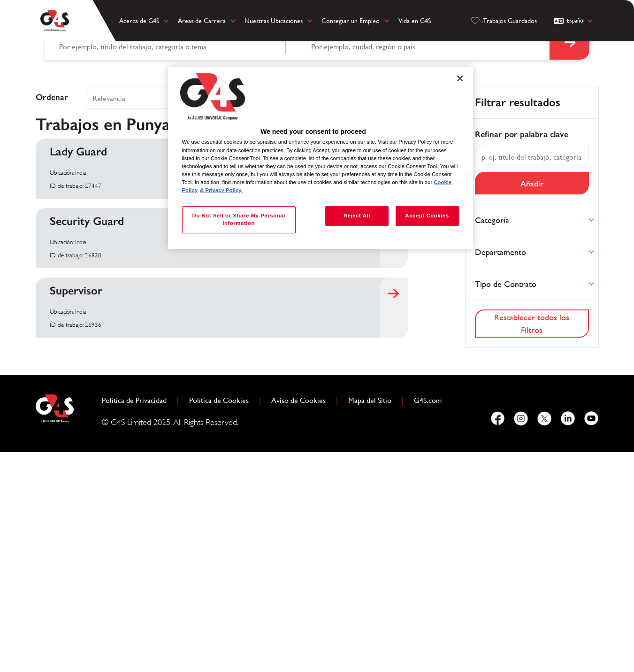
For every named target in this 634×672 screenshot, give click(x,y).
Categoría (492, 440)
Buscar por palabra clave (94, 254)
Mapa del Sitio (370, 620)
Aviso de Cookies (298, 620)
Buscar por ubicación (341, 254)
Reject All (356, 216)
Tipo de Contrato (506, 504)
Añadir (532, 403)
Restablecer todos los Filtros (532, 543)
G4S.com (432, 619)
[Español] (574, 21)
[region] (321, 158)
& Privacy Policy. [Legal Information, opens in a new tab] (221, 190)
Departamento (500, 472)
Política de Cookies (223, 619)
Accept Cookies (427, 216)
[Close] (460, 78)
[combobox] (423, 262)
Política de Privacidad (138, 619)
